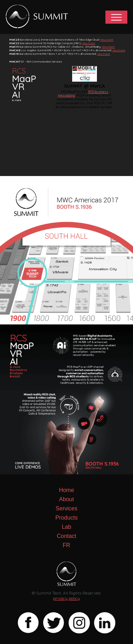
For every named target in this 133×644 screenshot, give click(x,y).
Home (67, 490)
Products (66, 518)
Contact (66, 536)
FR (66, 545)
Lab (67, 527)
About (66, 499)
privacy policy (66, 598)
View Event (107, 40)
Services (66, 508)
